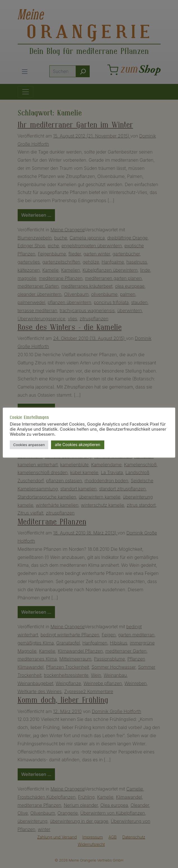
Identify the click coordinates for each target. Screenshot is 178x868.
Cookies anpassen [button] (29, 445)
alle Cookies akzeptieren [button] (78, 445)
